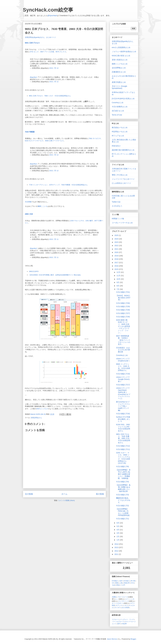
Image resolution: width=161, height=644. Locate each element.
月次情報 (28, 202)
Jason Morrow (112, 639)
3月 (118, 533)
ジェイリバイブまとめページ (123, 179)
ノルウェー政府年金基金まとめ (124, 52)
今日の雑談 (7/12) (123, 446)
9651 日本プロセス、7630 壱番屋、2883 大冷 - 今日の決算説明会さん (123, 438)
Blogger (133, 639)
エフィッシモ (130, 599)
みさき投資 (125, 607)
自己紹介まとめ (118, 111)
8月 (118, 286)
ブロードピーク (123, 597)
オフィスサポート (118, 603)
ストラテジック (124, 601)
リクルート (116, 619)
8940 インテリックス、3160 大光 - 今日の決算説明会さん (123, 367)
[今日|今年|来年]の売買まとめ (123, 99)
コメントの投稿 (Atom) (66, 500)
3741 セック (34, 52)
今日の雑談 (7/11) (123, 449)
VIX (113, 583)
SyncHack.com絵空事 (48, 10)
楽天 (119, 624)
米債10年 (127, 583)
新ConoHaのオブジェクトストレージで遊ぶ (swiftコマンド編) (123, 406)
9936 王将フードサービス (54, 141)
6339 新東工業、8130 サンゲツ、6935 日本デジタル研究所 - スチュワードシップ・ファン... (123, 326)
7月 (118, 289)
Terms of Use (117, 115)
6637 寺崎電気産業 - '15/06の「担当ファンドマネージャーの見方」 (123, 340)
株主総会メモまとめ (120, 127)
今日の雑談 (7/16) (123, 414)
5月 (118, 526)
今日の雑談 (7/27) (123, 313)
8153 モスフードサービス (34, 141)
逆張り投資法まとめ (120, 60)
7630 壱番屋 (30, 132)
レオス (125, 605)
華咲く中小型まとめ (120, 175)
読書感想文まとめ (119, 72)
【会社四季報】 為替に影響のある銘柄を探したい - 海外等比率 (123, 488)
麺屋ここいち (43, 206)
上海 (121, 583)
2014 (117, 544)
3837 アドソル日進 (47, 52)
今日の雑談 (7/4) (122, 482)
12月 (119, 272)
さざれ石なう (117, 206)
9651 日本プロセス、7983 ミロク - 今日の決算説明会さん (50, 96)
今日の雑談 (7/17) (123, 385)
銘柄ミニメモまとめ (120, 64)
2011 (117, 554)
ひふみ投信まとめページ (121, 183)
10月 (119, 279)
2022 (117, 246)
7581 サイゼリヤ (95, 138)
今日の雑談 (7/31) (123, 292)
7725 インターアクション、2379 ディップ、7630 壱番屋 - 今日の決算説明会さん (58, 185)
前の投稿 (100, 494)
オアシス (119, 605)
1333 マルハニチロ (77, 221)
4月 (118, 530)
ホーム (64, 494)
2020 (117, 252)
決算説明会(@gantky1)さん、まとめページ (40, 37)
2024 (117, 239)
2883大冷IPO (34, 271)
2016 (117, 266)
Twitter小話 (116, 202)
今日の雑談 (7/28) (123, 310)
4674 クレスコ (61, 52)
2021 (117, 249)
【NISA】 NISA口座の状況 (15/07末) (123, 298)
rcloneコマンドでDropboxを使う (123, 360)
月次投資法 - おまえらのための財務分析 (123, 350)
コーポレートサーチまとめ (122, 223)
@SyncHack (52, 16)
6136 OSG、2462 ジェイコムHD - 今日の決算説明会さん (123, 428)
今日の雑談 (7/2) (122, 506)
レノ (117, 599)
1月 (118, 540)
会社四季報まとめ (119, 68)
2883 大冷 (29, 214)
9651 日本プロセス (32, 43)
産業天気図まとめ (119, 82)
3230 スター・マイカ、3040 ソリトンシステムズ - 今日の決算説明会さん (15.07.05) (123, 458)
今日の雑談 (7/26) (123, 317)
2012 (117, 551)
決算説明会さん (36, 418)
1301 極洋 (89, 221)
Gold (114, 585)
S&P (121, 581)
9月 (118, 282)
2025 (117, 235)
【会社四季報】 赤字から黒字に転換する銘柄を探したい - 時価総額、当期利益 (123, 474)
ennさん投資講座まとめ (121, 47)
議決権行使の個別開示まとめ (123, 150)
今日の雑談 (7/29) (123, 306)
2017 (117, 263)
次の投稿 (29, 494)
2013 (117, 547)
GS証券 (124, 624)
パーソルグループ (118, 621)
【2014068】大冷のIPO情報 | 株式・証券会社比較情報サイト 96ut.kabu (55, 275)
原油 (118, 585)
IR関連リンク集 (118, 219)
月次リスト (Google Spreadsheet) (120, 87)
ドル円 (123, 585)
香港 (117, 583)
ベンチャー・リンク (127, 619)
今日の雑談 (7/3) (122, 495)
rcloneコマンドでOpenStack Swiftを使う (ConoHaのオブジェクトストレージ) (123, 393)
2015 (117, 269)
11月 (119, 276)
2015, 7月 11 (54, 239)
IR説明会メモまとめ (120, 132)
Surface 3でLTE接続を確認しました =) (123, 419)
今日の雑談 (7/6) (122, 466)
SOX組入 (127, 581)
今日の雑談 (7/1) (122, 519)
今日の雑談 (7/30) (123, 303)
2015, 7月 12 (54, 68)
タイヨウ (117, 607)
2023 (117, 242)
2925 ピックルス (42, 409)
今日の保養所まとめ (120, 107)
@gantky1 (34, 77)
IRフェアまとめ (118, 136)
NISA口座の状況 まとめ (121, 56)
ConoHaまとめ (118, 103)
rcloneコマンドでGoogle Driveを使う (123, 379)
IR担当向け (116, 146)
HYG (132, 583)
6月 (118, 523)
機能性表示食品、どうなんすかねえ (123, 500)
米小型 (133, 581)
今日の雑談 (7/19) (123, 374)
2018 (117, 259)
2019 (117, 256)
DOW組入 (115, 581)
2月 (118, 537)
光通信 (114, 597)
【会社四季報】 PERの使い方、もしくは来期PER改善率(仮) (123, 512)
